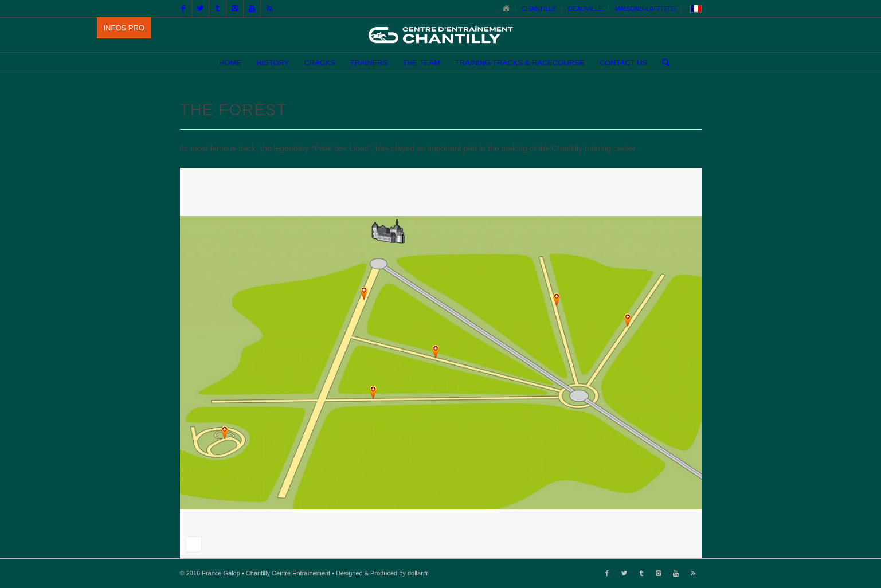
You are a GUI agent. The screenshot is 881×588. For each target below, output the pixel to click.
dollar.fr (418, 573)
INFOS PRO (124, 28)
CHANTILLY (539, 9)
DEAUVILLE (586, 9)
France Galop (221, 573)
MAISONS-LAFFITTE (645, 9)
